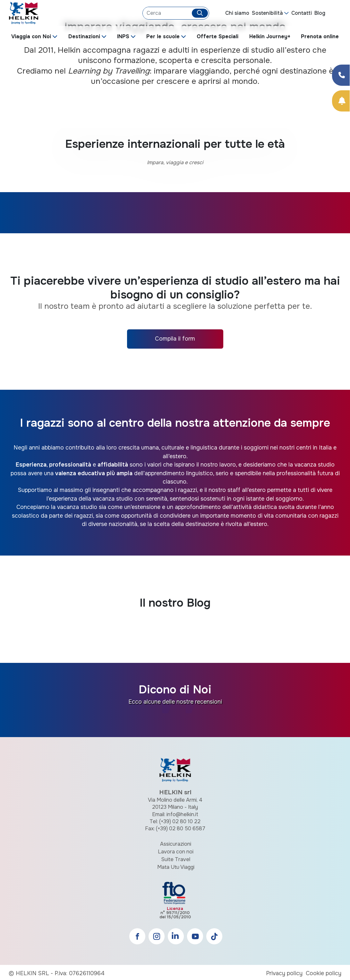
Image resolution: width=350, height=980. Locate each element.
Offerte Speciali (218, 36)
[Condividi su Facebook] (341, 75)
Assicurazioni (176, 844)
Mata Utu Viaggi (176, 867)
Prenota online (320, 36)
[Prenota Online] (341, 101)
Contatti (302, 13)
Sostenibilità (267, 13)
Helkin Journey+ (270, 36)
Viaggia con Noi (31, 36)
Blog (320, 13)
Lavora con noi (176, 852)
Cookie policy (324, 973)
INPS (123, 36)
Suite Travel (176, 859)
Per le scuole (163, 36)
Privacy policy (284, 973)
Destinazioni (84, 36)
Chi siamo (237, 13)
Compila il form (175, 339)
